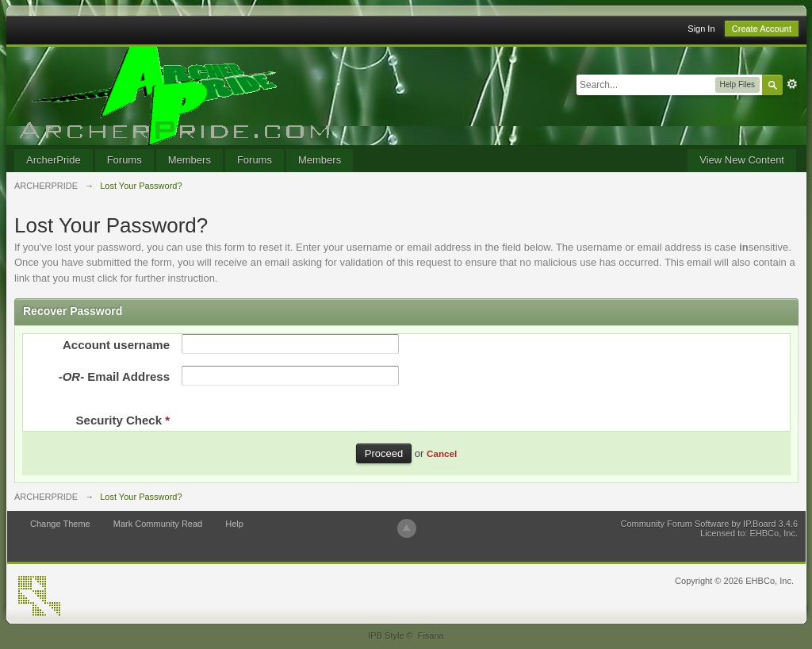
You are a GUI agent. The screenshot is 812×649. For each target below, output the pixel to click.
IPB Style (386, 636)
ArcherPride (54, 160)
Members (190, 160)
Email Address (114, 376)
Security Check (123, 420)
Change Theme (60, 524)
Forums (124, 160)
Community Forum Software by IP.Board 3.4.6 (709, 524)
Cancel (442, 453)
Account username (116, 345)
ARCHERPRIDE (46, 497)
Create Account (762, 29)
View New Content (742, 160)
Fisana (431, 636)
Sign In (701, 29)
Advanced (792, 84)
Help (234, 524)
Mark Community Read (158, 524)
